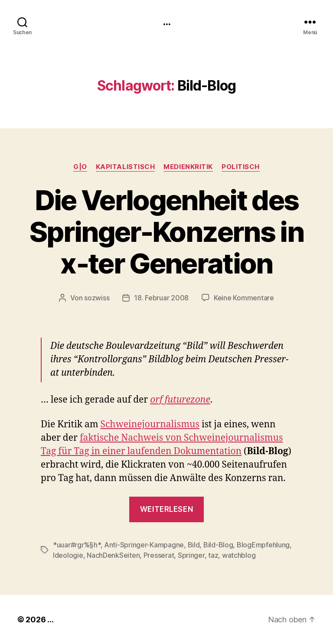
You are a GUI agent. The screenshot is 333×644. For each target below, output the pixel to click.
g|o (80, 167)
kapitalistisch (126, 167)
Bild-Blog (218, 545)
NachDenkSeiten (113, 555)
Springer (191, 555)
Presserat (159, 555)
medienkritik (188, 167)
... (166, 22)
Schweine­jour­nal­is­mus (150, 424)
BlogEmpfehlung (263, 545)
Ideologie (68, 555)
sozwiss (97, 298)
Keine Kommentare (244, 298)
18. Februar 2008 (161, 298)
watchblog (239, 555)
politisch (241, 167)
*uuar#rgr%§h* (77, 545)
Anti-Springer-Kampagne (144, 545)
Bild (194, 545)
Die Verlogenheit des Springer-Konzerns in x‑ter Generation (166, 232)
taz (213, 555)
